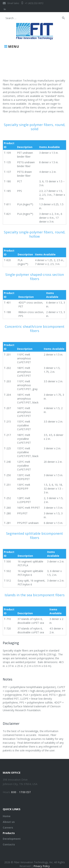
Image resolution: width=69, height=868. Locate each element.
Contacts (9, 844)
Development (12, 839)
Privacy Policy (42, 866)
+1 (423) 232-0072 (32, 3)
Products (9, 833)
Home (7, 816)
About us (9, 822)
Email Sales (11, 3)
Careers (8, 828)
